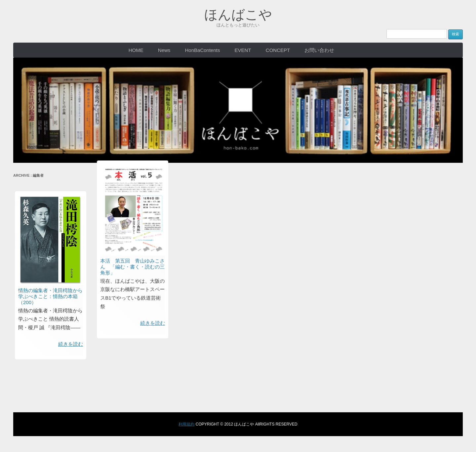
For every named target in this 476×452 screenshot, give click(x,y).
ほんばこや (238, 15)
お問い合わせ (319, 50)
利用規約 (186, 424)
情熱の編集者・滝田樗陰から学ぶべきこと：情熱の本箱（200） (50, 296)
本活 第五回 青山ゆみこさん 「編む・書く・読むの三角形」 (179, 70)
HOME (136, 50)
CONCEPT (278, 50)
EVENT (243, 50)
